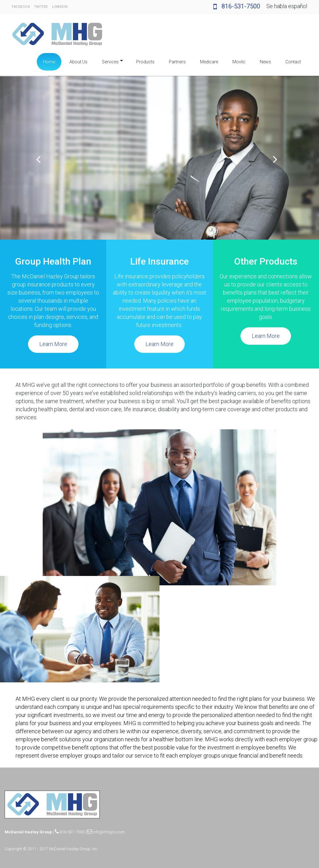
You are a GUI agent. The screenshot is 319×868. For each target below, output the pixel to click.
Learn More (53, 344)
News (265, 62)
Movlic (239, 62)
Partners (177, 62)
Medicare (209, 62)
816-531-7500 (237, 6)
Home (49, 62)
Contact (293, 62)
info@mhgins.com (106, 832)
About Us (79, 62)
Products (145, 62)
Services (110, 62)
